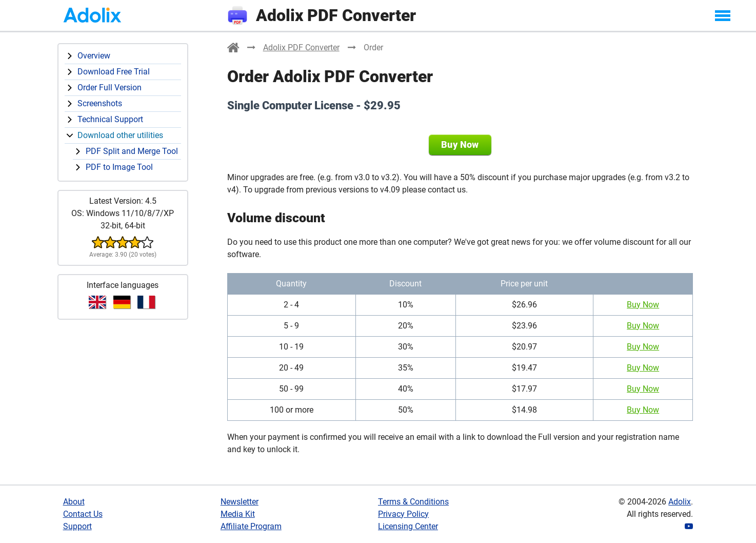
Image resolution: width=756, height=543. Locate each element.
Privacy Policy (403, 514)
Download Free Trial (114, 72)
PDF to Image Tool (119, 167)
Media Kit (238, 514)
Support (77, 526)
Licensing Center (408, 526)
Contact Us (83, 514)
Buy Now (460, 144)
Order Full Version (110, 88)
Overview (94, 56)
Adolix (680, 502)
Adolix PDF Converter (301, 47)
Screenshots (100, 103)
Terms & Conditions (413, 502)
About (74, 502)
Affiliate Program (251, 526)
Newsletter (240, 502)
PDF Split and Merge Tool (132, 151)
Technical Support (110, 119)
